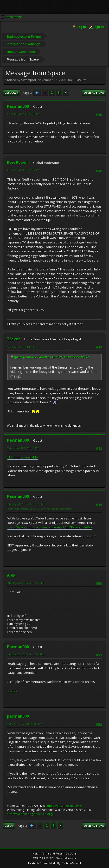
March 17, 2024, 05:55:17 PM (25, 724)
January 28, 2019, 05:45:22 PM (25, 583)
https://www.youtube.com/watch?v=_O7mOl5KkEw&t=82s (50, 527)
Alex (11, 575)
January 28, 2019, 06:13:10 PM (25, 654)
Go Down (12, 93)
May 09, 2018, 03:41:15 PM (23, 448)
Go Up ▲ (71, 853)
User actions (94, 93)
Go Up (9, 826)
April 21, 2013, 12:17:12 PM (24, 170)
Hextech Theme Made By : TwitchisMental (54, 863)
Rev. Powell (18, 162)
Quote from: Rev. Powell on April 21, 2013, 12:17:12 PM (51, 357)
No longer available (23, 457)
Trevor (13, 339)
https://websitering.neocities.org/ (30, 814)
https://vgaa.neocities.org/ (64, 806)
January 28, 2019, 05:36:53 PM (25, 504)
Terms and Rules (52, 853)
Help (35, 853)
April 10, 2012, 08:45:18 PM (24, 114)
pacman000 (18, 716)
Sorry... (13, 691)
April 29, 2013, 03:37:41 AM (24, 347)
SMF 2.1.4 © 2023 (44, 858)
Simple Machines (66, 858)
